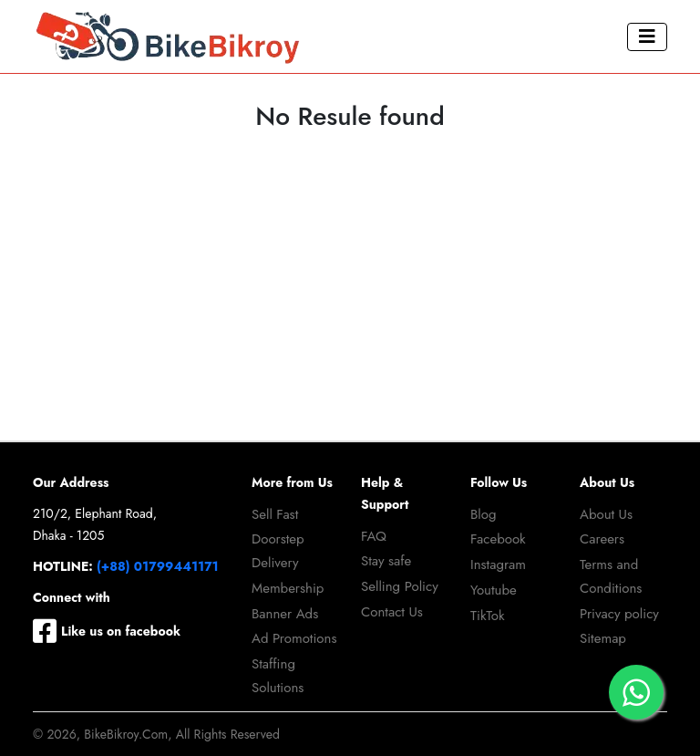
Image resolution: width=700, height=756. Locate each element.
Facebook (498, 539)
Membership (288, 588)
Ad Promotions (294, 638)
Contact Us (392, 612)
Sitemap (603, 638)
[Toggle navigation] (647, 37)
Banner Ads (285, 614)
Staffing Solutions (278, 676)
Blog (484, 514)
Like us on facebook (107, 631)
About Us (606, 514)
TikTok (488, 616)
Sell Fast (275, 514)
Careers (602, 539)
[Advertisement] (350, 304)
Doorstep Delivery (278, 551)
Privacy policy (619, 614)
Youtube (494, 590)
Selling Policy (400, 586)
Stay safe (386, 561)
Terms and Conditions (611, 576)
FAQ (374, 536)
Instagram (498, 564)
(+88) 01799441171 (158, 566)
